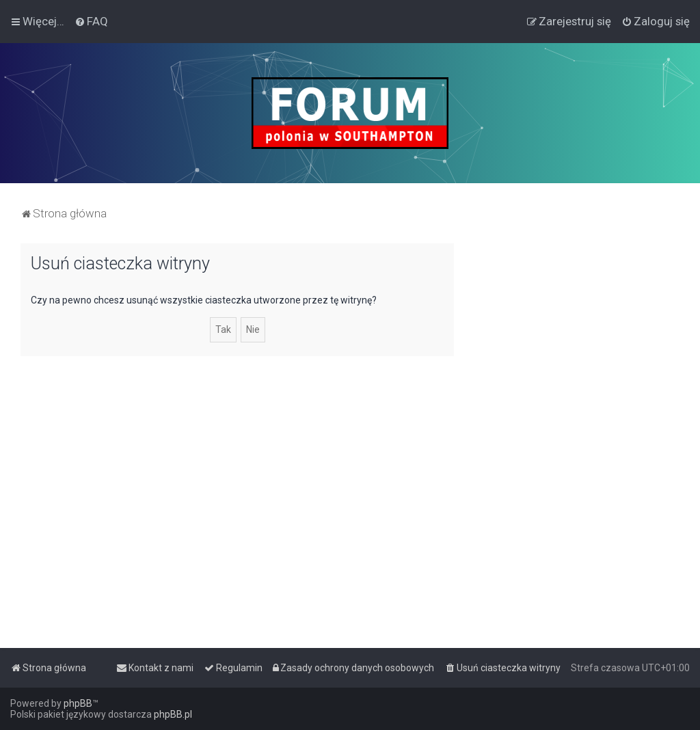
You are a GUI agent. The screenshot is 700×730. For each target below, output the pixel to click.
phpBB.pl (173, 714)
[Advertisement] (577, 329)
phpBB (78, 703)
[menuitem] (91, 21)
